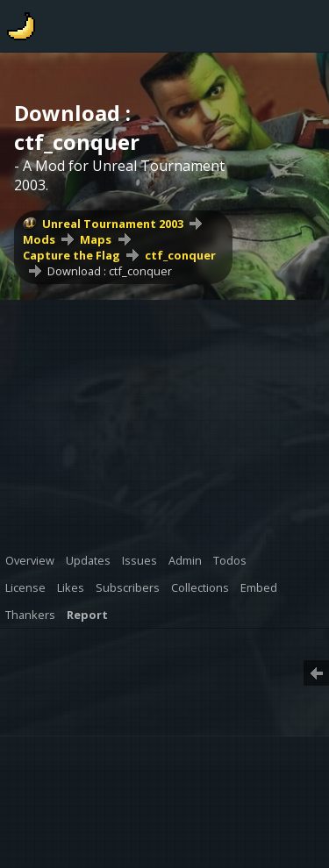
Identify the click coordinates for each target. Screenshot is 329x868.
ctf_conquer (180, 255)
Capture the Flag (72, 255)
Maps (96, 239)
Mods (39, 239)
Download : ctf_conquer (110, 271)
